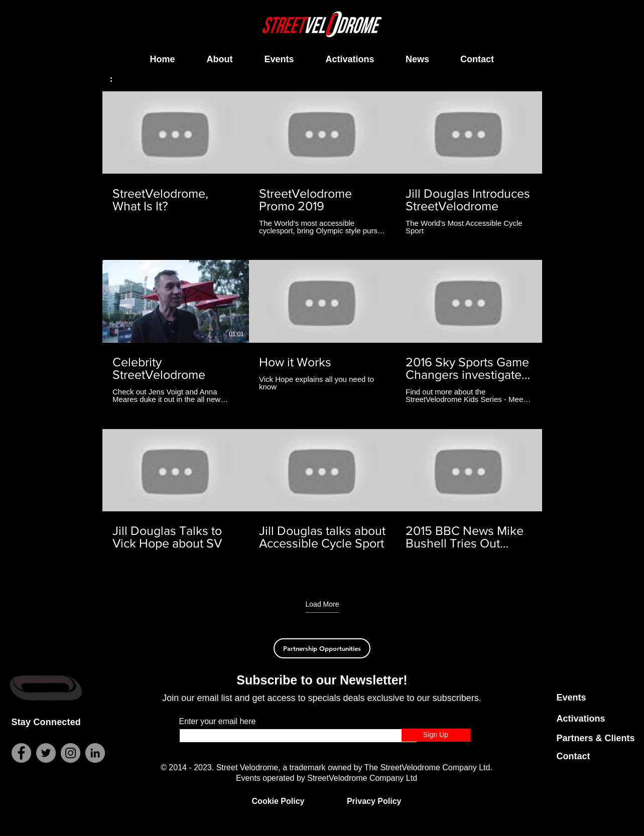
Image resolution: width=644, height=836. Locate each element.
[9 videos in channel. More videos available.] (322, 332)
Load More (322, 604)
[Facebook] (21, 753)
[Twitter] (46, 753)
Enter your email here (218, 722)
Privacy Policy (374, 801)
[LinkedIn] (95, 753)
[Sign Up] (436, 735)
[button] (116, 78)
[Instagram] (71, 753)
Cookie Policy (278, 801)
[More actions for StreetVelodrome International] (116, 78)
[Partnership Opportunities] (322, 648)
